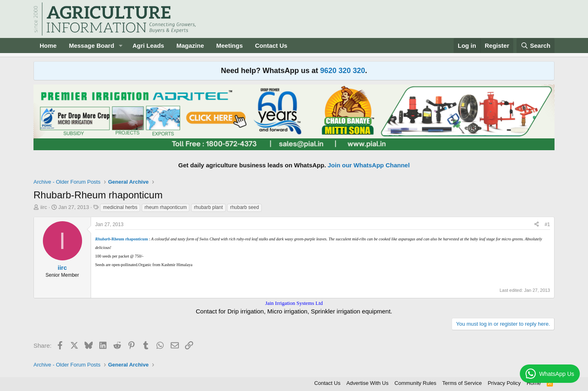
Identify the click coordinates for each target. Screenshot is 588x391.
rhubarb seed (244, 207)
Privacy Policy (504, 383)
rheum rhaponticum (166, 207)
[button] (120, 46)
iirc (44, 207)
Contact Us (271, 46)
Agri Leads (148, 46)
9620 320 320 (343, 71)
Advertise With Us (367, 383)
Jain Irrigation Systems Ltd (294, 303)
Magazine (190, 46)
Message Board (92, 46)
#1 (547, 224)
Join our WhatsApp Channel (369, 165)
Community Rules (415, 383)
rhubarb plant (208, 207)
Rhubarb (103, 239)
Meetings (229, 46)
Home (48, 46)
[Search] (536, 46)
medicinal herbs (120, 207)
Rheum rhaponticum (130, 239)
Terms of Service (462, 383)
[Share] (537, 225)
